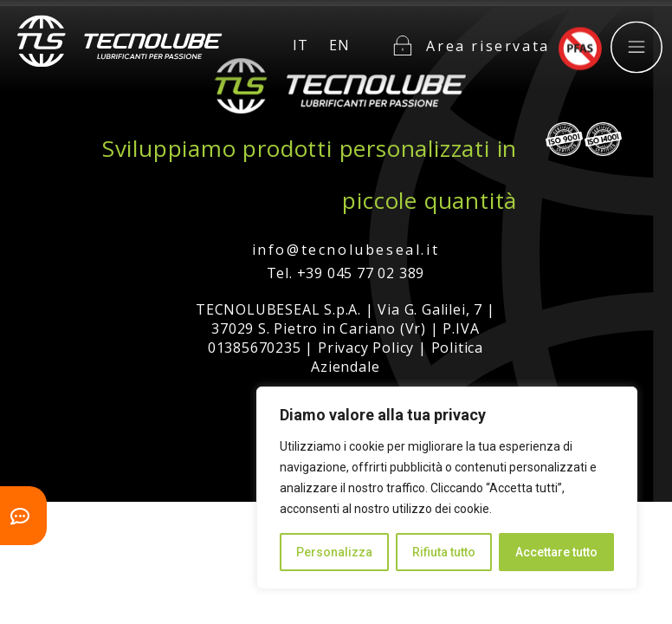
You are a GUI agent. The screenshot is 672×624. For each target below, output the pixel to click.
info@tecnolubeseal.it (346, 250)
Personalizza (334, 552)
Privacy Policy (366, 348)
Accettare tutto (556, 552)
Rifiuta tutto (444, 552)
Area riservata (488, 37)
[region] (447, 488)
